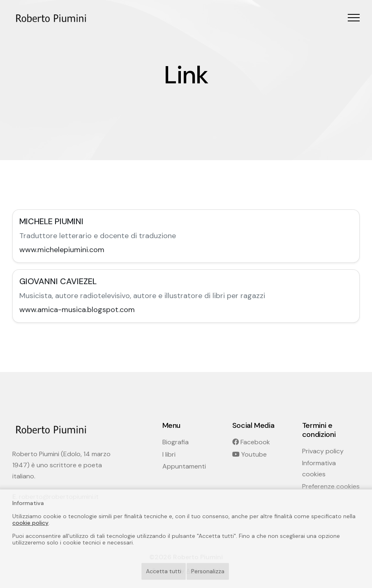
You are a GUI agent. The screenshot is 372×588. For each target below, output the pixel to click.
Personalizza (208, 571)
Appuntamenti (184, 466)
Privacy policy (323, 451)
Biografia (176, 442)
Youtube (250, 454)
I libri (169, 454)
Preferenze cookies (331, 486)
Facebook (251, 442)
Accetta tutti (164, 571)
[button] (354, 17)
